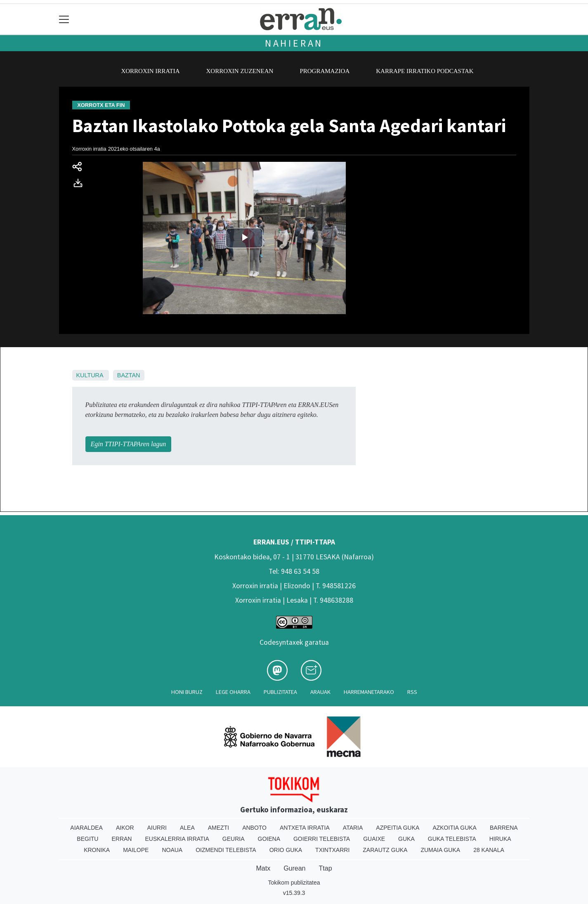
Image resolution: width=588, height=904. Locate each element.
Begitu (87, 839)
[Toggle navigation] (64, 19)
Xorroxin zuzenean (240, 71)
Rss (412, 692)
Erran (122, 839)
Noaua (172, 850)
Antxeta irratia (305, 828)
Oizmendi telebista (226, 850)
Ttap (326, 868)
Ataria (353, 828)
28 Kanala (489, 850)
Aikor (125, 828)
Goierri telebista (322, 839)
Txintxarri (332, 850)
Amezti (218, 828)
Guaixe (374, 839)
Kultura (90, 375)
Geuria (234, 839)
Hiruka (500, 839)
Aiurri (157, 828)
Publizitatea (280, 692)
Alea (187, 828)
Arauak (320, 692)
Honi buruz (187, 692)
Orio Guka (286, 850)
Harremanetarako (369, 692)
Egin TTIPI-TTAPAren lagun (129, 444)
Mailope (136, 850)
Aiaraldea (86, 828)
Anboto (254, 828)
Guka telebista (452, 839)
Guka (406, 839)
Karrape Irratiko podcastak (425, 71)
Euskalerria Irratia (177, 839)
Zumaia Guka (440, 850)
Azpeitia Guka (398, 828)
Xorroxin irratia (150, 71)
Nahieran (294, 43)
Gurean (294, 868)
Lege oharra (233, 692)
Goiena (269, 839)
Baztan (129, 375)
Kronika (97, 850)
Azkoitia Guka (455, 828)
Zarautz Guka (385, 850)
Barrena (504, 828)
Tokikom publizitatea (294, 883)
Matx (263, 868)
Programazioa (325, 71)
